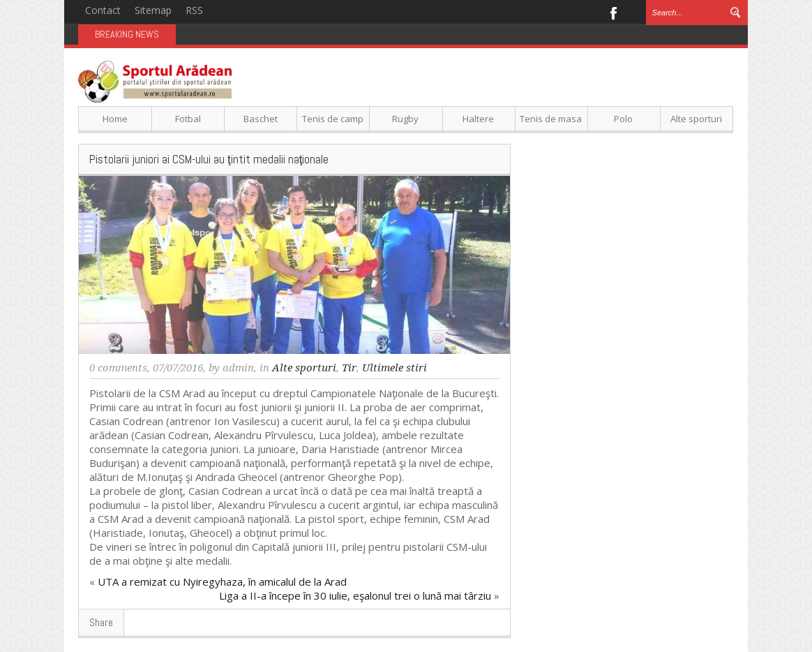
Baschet (261, 119)
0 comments (118, 368)
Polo (623, 119)
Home (115, 119)
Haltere (478, 119)
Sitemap (153, 10)
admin (238, 368)
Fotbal (188, 119)
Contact (103, 10)
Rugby (405, 119)
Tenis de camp (333, 119)
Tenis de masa (551, 119)
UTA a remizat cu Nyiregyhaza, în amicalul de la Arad (222, 581)
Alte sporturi (696, 119)
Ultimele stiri (394, 368)
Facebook (613, 12)
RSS (194, 10)
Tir (349, 368)
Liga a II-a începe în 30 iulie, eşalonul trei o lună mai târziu (355, 595)
